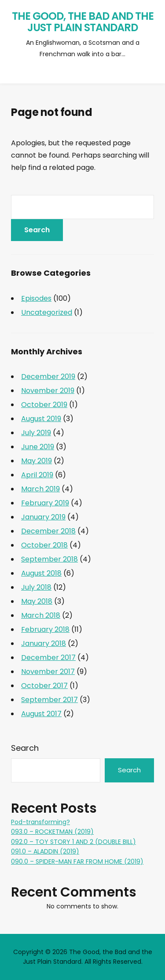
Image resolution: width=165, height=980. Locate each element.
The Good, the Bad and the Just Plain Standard (83, 22)
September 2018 (49, 559)
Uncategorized (47, 312)
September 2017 (49, 700)
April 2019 (37, 475)
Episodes (36, 298)
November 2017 (48, 672)
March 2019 (40, 489)
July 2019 (36, 433)
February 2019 (45, 503)
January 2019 (43, 517)
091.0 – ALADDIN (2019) (45, 851)
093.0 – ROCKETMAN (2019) (52, 832)
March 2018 (41, 615)
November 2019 (48, 391)
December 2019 (48, 377)
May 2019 (37, 461)
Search (25, 748)
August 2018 (41, 573)
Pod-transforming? (40, 822)
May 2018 (37, 601)
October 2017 (44, 686)
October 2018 (44, 545)
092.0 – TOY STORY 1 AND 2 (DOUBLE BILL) (73, 842)
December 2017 (48, 658)
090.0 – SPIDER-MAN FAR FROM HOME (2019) (77, 861)
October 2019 (44, 405)
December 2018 (48, 531)
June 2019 (38, 447)
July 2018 (36, 587)
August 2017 (41, 714)
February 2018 (45, 629)
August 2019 (41, 419)
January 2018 (44, 643)
